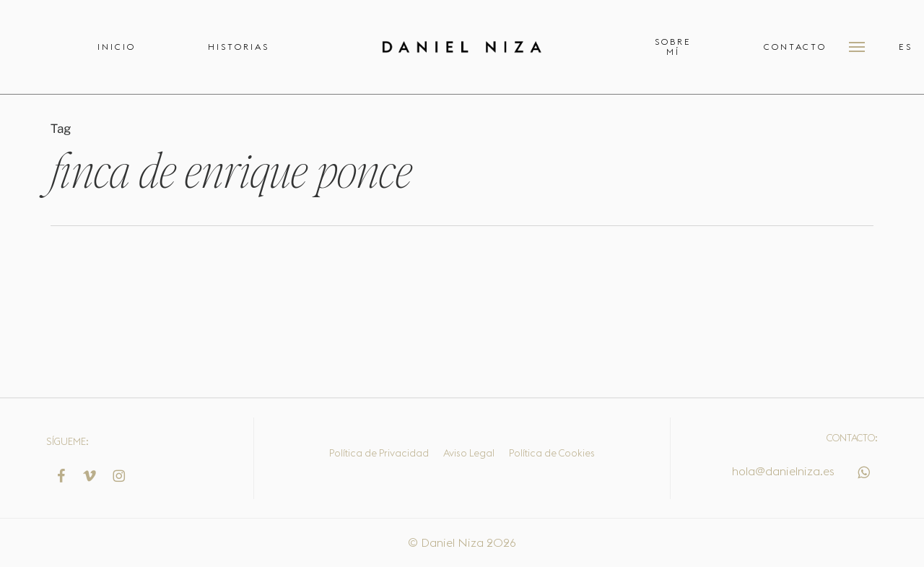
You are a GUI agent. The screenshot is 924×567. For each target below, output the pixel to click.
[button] (857, 47)
